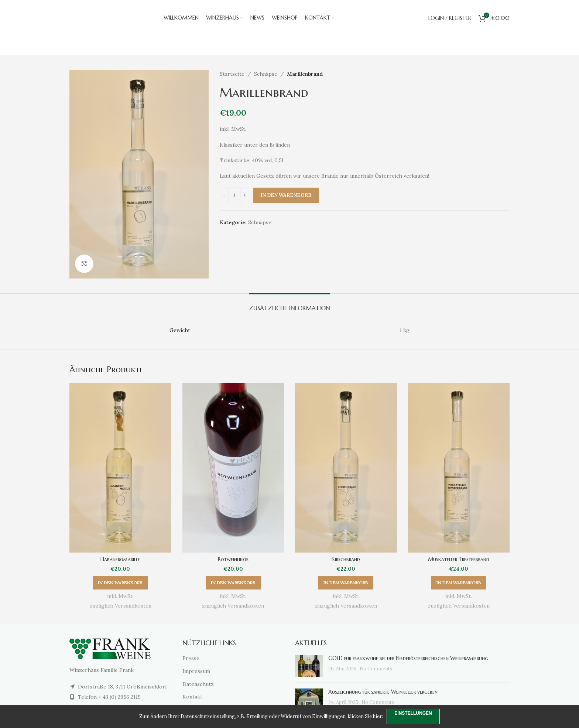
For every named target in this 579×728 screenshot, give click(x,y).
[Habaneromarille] (120, 468)
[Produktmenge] (234, 195)
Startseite (232, 74)
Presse (191, 658)
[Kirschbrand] (346, 468)
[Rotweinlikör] (233, 468)
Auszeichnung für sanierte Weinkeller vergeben (383, 692)
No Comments (376, 669)
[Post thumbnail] (309, 666)
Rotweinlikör (233, 559)
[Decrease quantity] (224, 195)
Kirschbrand (346, 559)
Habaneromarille (120, 559)
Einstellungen (413, 713)
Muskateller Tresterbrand (459, 559)
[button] (120, 583)
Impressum (196, 671)
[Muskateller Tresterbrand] (459, 468)
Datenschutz (198, 684)
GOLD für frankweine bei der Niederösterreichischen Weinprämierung (408, 658)
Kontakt (192, 697)
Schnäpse (266, 74)
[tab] (289, 305)
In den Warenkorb (286, 195)
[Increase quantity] (245, 195)
